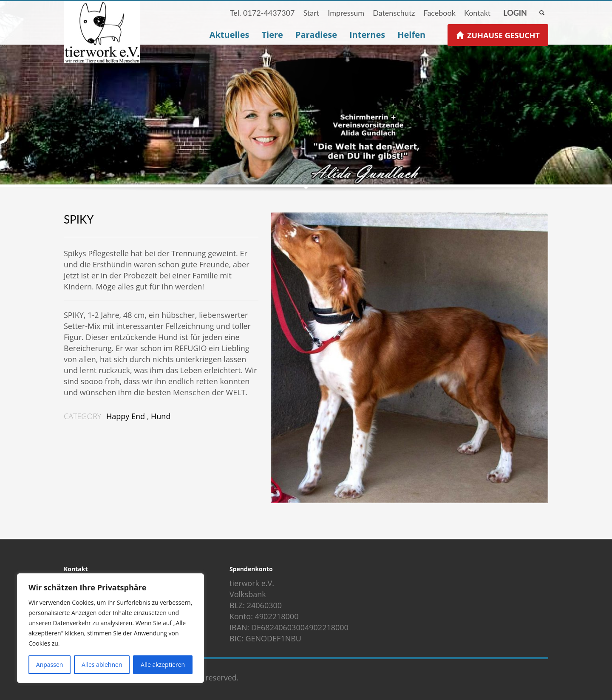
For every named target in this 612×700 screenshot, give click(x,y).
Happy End (126, 416)
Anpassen (50, 665)
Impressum (346, 13)
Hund (161, 416)
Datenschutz (394, 13)
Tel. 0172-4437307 (262, 13)
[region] (110, 628)
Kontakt (477, 13)
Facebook (439, 13)
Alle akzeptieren (163, 665)
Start (311, 13)
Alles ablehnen (102, 665)
